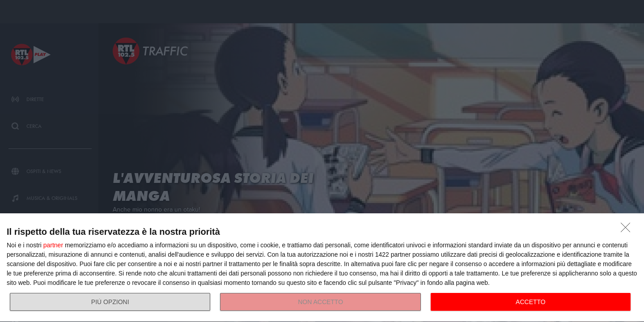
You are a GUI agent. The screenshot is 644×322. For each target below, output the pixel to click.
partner (53, 245)
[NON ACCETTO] (628, 230)
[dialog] (322, 268)
